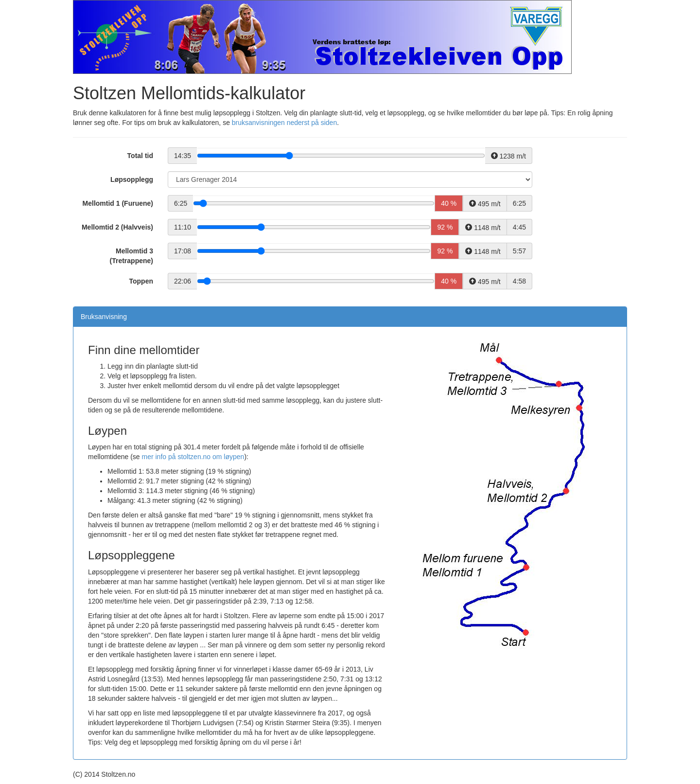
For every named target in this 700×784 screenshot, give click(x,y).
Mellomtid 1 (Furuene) (118, 203)
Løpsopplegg (132, 179)
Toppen (141, 281)
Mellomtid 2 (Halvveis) (117, 227)
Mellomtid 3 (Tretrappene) (131, 256)
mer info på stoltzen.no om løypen (193, 457)
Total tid (140, 156)
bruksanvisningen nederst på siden (284, 123)
